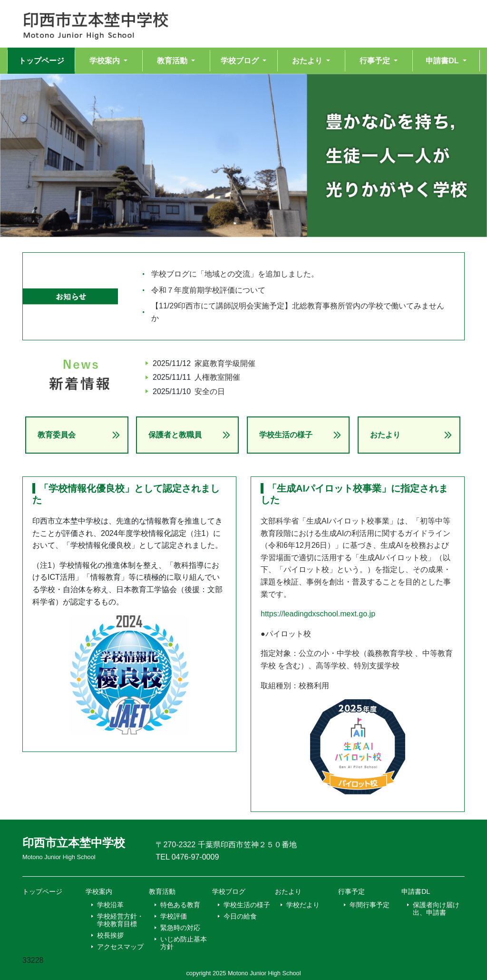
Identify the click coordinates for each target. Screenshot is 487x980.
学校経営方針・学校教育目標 (120, 920)
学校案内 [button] (106, 61)
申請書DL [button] (443, 61)
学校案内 (99, 891)
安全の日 (210, 391)
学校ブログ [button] (241, 61)
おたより (385, 435)
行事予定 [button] (376, 61)
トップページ (41, 61)
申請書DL (416, 891)
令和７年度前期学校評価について (208, 290)
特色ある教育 (180, 905)
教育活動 (162, 891)
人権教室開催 (217, 377)
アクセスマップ (120, 947)
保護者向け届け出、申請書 (436, 909)
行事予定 (351, 891)
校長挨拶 (110, 935)
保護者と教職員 (175, 435)
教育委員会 (57, 435)
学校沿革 (110, 905)
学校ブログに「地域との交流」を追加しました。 (235, 274)
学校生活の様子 (286, 435)
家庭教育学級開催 (225, 363)
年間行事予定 (370, 905)
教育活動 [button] (173, 61)
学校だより (303, 905)
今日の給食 (240, 916)
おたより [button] (308, 61)
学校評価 (174, 916)
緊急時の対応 (180, 928)
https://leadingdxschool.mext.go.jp (318, 614)
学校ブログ (229, 891)
